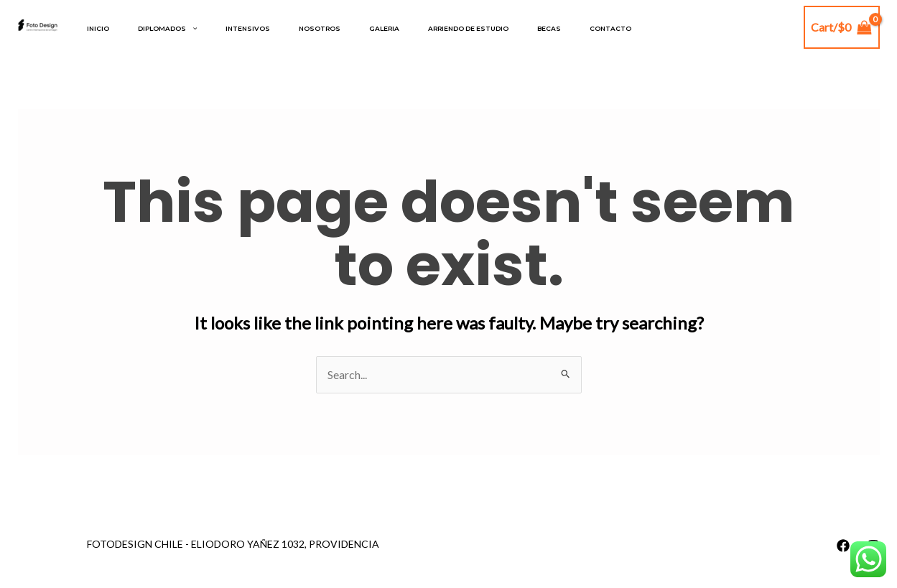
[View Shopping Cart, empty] (842, 27)
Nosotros (320, 28)
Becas (549, 28)
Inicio (98, 28)
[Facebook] (843, 546)
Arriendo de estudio (468, 28)
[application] (191, 29)
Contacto (610, 28)
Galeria (384, 28)
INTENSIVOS (248, 28)
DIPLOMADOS (167, 29)
